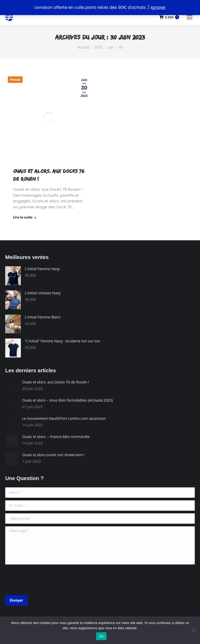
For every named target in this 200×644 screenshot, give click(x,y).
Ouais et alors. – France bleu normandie (56, 437)
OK (101, 636)
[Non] (193, 630)
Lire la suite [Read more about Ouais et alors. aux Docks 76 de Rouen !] (25, 217)
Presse (15, 80)
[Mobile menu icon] (190, 17)
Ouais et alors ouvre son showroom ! (53, 455)
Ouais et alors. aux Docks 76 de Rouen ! (55, 382)
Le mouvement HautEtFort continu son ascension (64, 418)
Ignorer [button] (158, 7)
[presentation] (45, 580)
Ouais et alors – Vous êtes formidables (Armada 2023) (67, 400)
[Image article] (12, 386)
